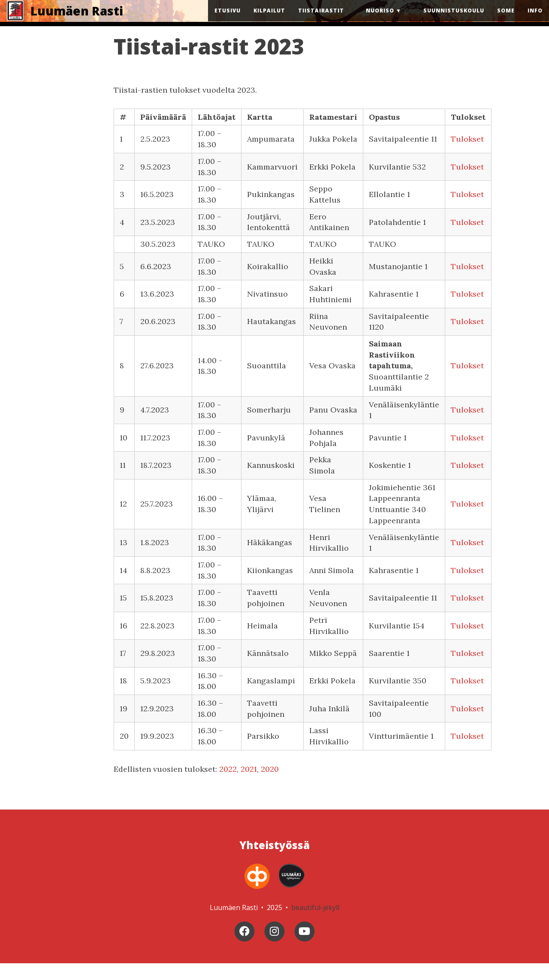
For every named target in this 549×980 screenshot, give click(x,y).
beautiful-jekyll (315, 924)
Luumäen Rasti (77, 19)
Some (506, 19)
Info (535, 19)
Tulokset (467, 156)
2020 (270, 786)
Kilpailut (269, 19)
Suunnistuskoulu (454, 19)
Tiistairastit (321, 19)
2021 (249, 786)
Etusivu (228, 19)
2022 (228, 786)
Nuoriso (380, 19)
